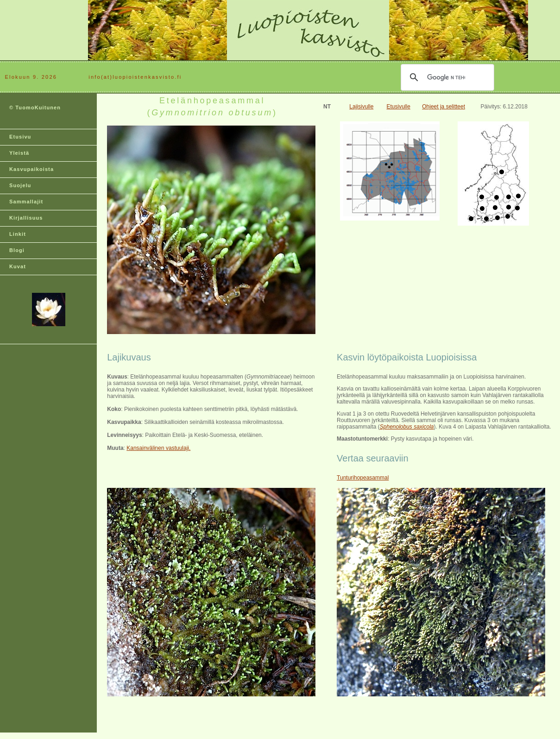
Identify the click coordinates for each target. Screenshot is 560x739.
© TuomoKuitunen (35, 107)
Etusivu (20, 137)
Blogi (17, 250)
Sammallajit (26, 202)
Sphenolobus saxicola (407, 427)
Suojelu (20, 185)
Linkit (18, 234)
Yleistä (19, 153)
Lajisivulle (361, 107)
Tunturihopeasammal (363, 478)
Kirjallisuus (26, 218)
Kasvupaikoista (31, 169)
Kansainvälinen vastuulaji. (158, 448)
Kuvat (18, 266)
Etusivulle (399, 107)
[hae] (446, 77)
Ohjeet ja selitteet (444, 107)
